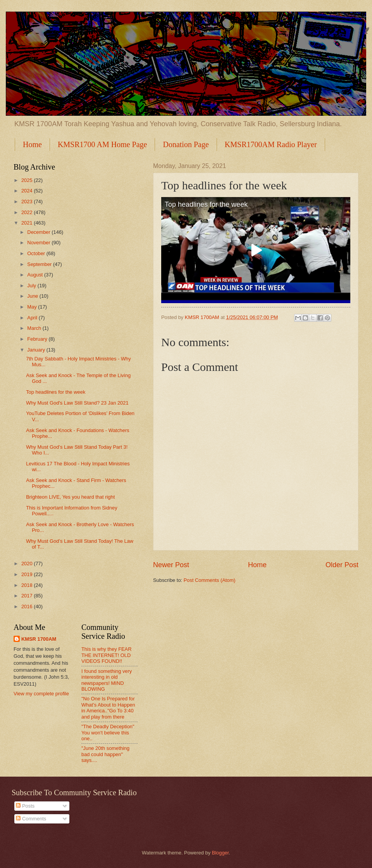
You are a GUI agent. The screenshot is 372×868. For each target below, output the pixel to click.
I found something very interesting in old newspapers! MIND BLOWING (107, 680)
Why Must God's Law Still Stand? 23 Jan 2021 (77, 403)
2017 (28, 596)
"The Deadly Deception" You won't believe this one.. (108, 732)
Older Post (342, 565)
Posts (25, 806)
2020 (28, 564)
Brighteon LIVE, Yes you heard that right (70, 497)
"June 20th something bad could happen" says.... (105, 754)
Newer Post (171, 565)
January (37, 350)
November (39, 243)
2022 (28, 212)
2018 (28, 585)
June (33, 296)
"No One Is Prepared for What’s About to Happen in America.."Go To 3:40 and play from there (108, 708)
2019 (28, 574)
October (37, 253)
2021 (28, 223)
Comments (31, 819)
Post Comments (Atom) (210, 580)
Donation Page (186, 144)
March (35, 328)
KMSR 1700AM (39, 639)
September (40, 264)
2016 (28, 606)
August (36, 275)
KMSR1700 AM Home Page (102, 144)
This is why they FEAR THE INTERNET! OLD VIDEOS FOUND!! (107, 655)
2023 (28, 202)
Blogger (220, 853)
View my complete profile (41, 694)
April (33, 318)
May (33, 307)
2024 (28, 191)
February (38, 339)
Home (32, 144)
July (32, 286)
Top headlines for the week (206, 204)
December (39, 232)
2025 (28, 180)
